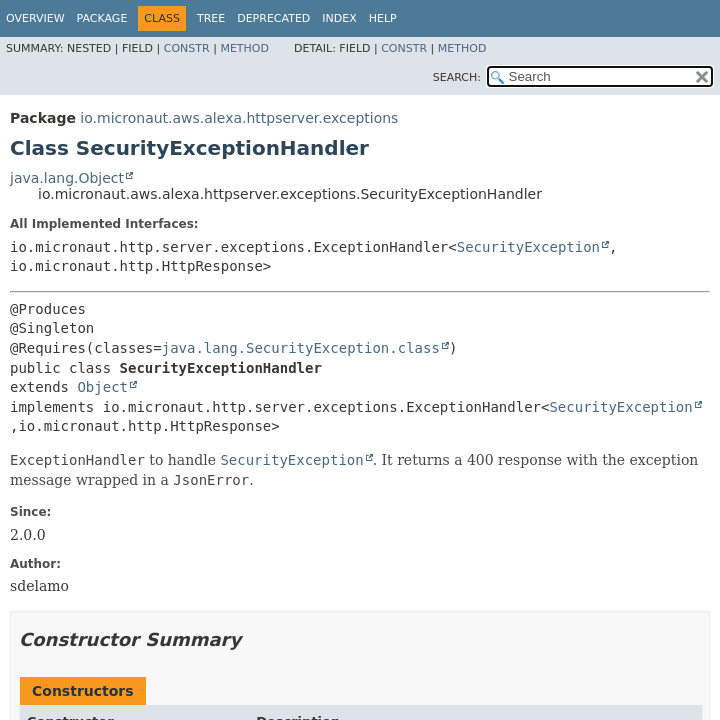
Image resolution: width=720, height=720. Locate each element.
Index (339, 18)
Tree (211, 18)
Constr (187, 48)
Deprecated (273, 18)
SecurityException (528, 247)
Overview (35, 18)
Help (383, 18)
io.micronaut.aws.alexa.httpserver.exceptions (239, 118)
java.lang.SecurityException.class (301, 348)
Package (102, 18)
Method (244, 48)
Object (102, 387)
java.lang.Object (67, 178)
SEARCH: (457, 77)
